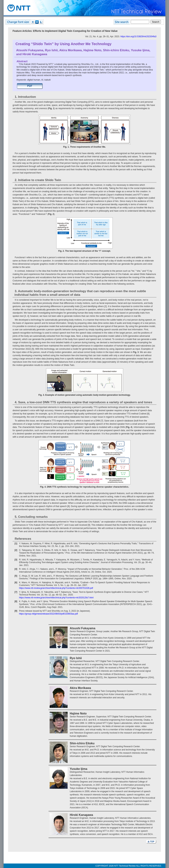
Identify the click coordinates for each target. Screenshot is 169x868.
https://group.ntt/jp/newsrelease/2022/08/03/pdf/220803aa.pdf (48, 614)
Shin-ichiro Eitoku (116, 50)
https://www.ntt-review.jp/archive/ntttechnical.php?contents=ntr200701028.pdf (56, 588)
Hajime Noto (92, 50)
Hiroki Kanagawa (35, 54)
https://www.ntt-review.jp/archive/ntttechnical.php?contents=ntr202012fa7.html (56, 598)
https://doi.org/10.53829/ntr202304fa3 (138, 36)
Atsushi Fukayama (30, 50)
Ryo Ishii (51, 50)
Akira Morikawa (71, 50)
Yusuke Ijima (140, 50)
